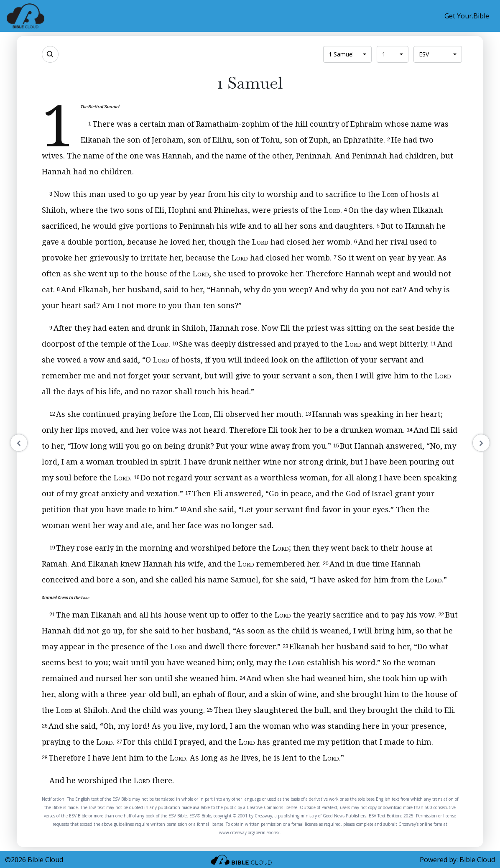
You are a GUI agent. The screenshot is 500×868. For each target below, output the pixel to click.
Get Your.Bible (467, 16)
